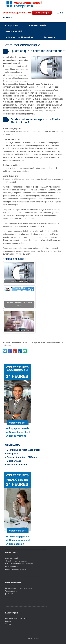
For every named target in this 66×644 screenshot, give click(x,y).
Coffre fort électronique (21, 45)
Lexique (8, 621)
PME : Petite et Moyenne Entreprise (19, 564)
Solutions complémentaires (19, 37)
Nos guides (13, 454)
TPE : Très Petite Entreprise (16, 561)
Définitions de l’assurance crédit (23, 450)
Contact (8, 624)
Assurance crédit (12, 558)
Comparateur (12, 25)
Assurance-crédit (14, 31)
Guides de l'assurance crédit (16, 618)
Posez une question (17, 465)
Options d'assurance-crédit (16, 569)
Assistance (49, 37)
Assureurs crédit (38, 25)
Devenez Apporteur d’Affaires (22, 457)
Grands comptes (12, 566)
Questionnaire (14, 461)
